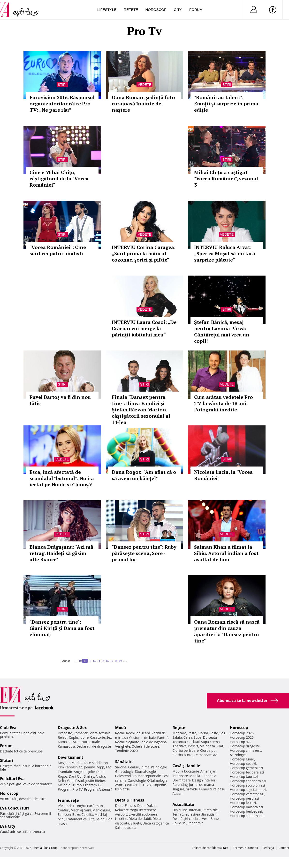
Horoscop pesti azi (244, 798)
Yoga (134, 810)
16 (107, 661)
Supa (198, 737)
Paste (192, 733)
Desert (193, 746)
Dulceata (210, 737)
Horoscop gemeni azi (246, 768)
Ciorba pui (208, 750)
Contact (284, 848)
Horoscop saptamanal (247, 816)
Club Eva (8, 728)
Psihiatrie (123, 789)
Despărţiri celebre (186, 819)
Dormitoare (182, 780)
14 (99, 661)
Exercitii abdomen (143, 814)
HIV (146, 785)
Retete (131, 10)
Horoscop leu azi (243, 803)
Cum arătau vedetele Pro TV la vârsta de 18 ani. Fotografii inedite (224, 403)
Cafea (188, 737)
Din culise (180, 810)
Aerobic (121, 814)
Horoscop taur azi (244, 777)
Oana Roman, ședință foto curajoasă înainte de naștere (143, 104)
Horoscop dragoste (245, 746)
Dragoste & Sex (72, 728)
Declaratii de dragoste (94, 746)
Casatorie (98, 737)
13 (94, 661)
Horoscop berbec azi (246, 811)
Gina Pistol (75, 781)
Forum (196, 10)
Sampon (64, 814)
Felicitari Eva (12, 779)
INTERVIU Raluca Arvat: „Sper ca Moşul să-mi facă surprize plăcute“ (225, 253)
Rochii (69, 806)
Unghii (81, 806)
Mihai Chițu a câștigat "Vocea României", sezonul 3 (226, 179)
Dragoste (65, 733)
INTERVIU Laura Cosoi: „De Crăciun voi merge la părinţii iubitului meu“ (144, 328)
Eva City (8, 826)
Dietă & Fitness (130, 800)
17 (112, 661)
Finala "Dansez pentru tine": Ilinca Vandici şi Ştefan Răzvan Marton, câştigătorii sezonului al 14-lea (141, 410)
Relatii (63, 737)
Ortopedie (158, 785)
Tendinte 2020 (126, 751)
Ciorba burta (182, 755)
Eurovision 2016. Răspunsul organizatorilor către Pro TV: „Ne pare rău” (62, 104)
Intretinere (148, 810)
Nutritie (121, 819)
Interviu (195, 810)
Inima (145, 767)
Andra (100, 776)
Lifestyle (107, 10)
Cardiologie (137, 780)
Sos (222, 733)
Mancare (179, 733)
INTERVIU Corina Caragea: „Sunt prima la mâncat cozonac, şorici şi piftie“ (144, 253)
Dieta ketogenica (156, 823)
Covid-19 (179, 823)
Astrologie (238, 755)
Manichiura (101, 810)
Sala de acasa (126, 828)
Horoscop (156, 10)
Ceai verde (133, 785)
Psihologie (159, 767)
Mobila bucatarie (186, 771)
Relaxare (122, 810)
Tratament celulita (80, 819)
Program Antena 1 (98, 789)
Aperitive (179, 746)
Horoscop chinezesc (245, 750)
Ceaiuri (134, 767)
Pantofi (163, 738)
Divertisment (71, 757)
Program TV (92, 785)
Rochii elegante (127, 742)
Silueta (136, 823)
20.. (125, 661)
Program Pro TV (70, 789)
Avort (119, 785)
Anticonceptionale (147, 776)
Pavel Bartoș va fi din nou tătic (60, 400)
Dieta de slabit (140, 819)
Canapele (209, 776)
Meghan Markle (70, 763)
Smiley (89, 776)
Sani (88, 810)
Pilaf (220, 746)
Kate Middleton (96, 763)
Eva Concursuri (14, 808)
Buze (76, 814)
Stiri (62, 85)
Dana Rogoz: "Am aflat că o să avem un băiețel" (144, 475)
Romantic (81, 733)
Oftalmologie (157, 780)
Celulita (87, 814)
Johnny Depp (94, 767)
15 (103, 661)
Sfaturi (7, 760)
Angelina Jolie (84, 772)
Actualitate (183, 804)
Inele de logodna (153, 742)
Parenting (180, 784)
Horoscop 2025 (242, 737)
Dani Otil (76, 776)
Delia (62, 781)
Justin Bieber (95, 781)
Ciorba (203, 733)
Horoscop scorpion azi (247, 785)
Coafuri (64, 810)
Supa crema (210, 742)
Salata (177, 737)
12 (90, 661)
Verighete (123, 746)
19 (120, 661)
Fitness (130, 806)
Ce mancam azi (206, 755)
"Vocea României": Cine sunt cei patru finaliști (58, 250)
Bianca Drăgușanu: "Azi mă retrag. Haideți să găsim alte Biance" (61, 553)
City (178, 10)
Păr (61, 806)
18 (116, 661)
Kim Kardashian (70, 767)
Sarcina (121, 767)
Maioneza (207, 746)
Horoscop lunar (242, 759)
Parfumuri (95, 806)
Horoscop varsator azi (247, 794)
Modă (121, 728)
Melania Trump (70, 785)
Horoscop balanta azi (246, 807)
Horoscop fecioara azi (247, 772)
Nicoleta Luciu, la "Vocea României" (223, 475)
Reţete (179, 728)
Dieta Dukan (147, 806)
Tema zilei (180, 814)
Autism (178, 793)
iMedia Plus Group (45, 848)
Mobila (195, 776)
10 (80, 661)
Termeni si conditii (246, 848)
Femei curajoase (212, 789)
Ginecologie (124, 771)
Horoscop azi (240, 742)
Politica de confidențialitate (210, 848)
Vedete (144, 85)
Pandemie (196, 823)
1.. (76, 661)
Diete (119, 806)
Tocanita (179, 742)
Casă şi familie (186, 766)
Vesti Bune (210, 819)
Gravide (192, 789)
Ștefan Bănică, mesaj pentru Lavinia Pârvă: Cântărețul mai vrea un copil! (222, 332)
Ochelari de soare (146, 746)
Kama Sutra (67, 742)
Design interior (204, 780)
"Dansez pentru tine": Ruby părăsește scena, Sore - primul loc (144, 553)
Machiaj (77, 810)
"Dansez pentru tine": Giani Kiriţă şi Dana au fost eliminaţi (62, 628)
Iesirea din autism (204, 814)
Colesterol (123, 776)
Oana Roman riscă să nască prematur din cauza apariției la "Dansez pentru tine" (227, 631)
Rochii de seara (138, 733)
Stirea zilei (211, 810)
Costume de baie (143, 738)
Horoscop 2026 (242, 733)
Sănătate (124, 762)
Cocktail (194, 742)
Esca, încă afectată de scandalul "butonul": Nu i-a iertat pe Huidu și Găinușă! (62, 478)
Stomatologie (145, 771)
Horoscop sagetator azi (248, 790)
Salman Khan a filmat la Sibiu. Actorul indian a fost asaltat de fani (226, 553)
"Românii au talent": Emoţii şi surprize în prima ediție (226, 104)
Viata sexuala (100, 733)
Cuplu (73, 737)
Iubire (84, 737)
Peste (214, 733)
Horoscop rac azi (243, 763)
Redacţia (268, 848)
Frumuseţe (68, 800)
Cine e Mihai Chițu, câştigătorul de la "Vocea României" (59, 179)
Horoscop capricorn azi (248, 781)
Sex (109, 737)
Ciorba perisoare (186, 750)
